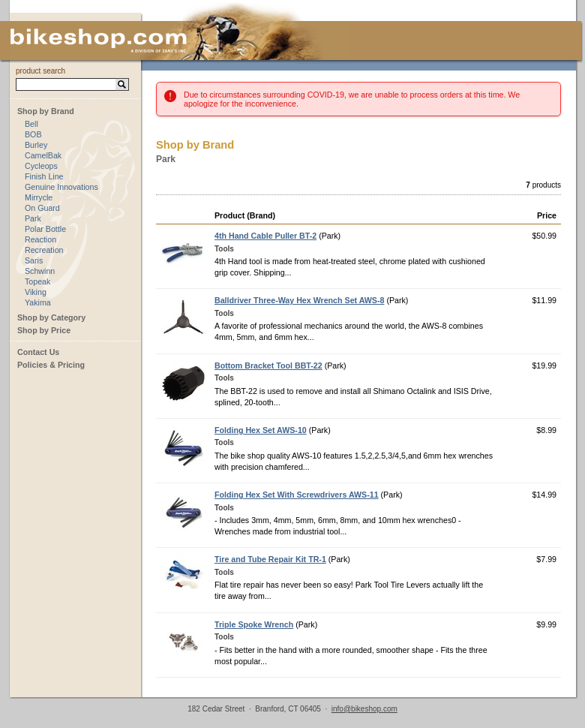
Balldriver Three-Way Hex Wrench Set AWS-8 (299, 300)
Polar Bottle (45, 229)
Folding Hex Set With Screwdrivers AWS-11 (297, 495)
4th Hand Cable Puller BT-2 (265, 236)
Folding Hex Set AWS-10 (261, 430)
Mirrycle (39, 197)
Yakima (38, 302)
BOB (33, 134)
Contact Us (38, 352)
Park (33, 218)
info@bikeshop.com (364, 709)
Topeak (37, 281)
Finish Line (44, 176)
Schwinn (40, 271)
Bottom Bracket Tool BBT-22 (268, 366)
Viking (36, 292)
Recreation (44, 250)
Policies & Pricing (51, 365)
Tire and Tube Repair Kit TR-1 (270, 559)
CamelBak (43, 155)
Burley (36, 145)
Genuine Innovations (61, 187)
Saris (34, 260)
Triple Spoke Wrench (254, 624)
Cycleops (41, 166)
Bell (31, 124)
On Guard (42, 208)
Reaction (40, 239)
